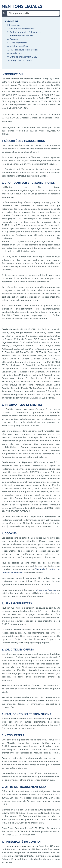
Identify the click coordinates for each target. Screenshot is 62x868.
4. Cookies (12, 39)
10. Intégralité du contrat (20, 60)
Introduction (13, 25)
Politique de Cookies (46, 590)
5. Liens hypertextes (17, 43)
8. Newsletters (14, 53)
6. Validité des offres (18, 46)
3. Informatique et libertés (20, 35)
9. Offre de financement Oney (22, 57)
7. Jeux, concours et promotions (23, 50)
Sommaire (11, 21)
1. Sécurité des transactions (21, 28)
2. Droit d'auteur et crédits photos (24, 32)
